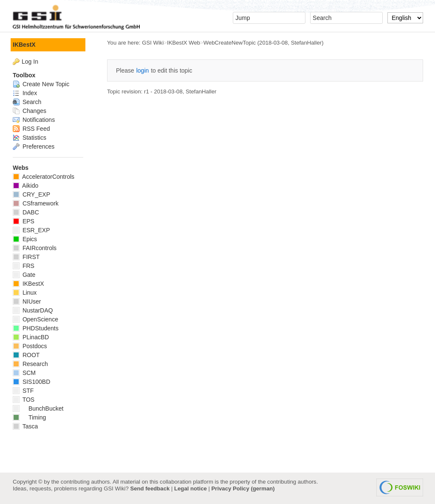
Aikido (25, 186)
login (143, 70)
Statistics (30, 138)
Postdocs (30, 346)
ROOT (26, 355)
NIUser (27, 301)
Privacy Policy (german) (243, 489)
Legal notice (191, 489)
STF (23, 391)
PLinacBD (31, 337)
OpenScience (35, 319)
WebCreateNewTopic (230, 43)
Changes (30, 111)
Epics (25, 239)
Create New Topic (41, 84)
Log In (30, 62)
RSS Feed (31, 129)
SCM (24, 373)
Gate (24, 275)
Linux (25, 293)
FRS (24, 266)
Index (25, 93)
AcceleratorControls (44, 177)
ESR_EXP (31, 230)
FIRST (26, 257)
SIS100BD (31, 382)
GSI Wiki (153, 43)
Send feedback (150, 489)
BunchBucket (38, 408)
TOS (24, 400)
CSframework (36, 203)
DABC (26, 212)
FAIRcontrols (35, 248)
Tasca (25, 426)
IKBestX (24, 45)
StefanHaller (306, 43)
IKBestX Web (184, 43)
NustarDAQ (33, 310)
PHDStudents (36, 328)
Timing (29, 417)
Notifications (34, 120)
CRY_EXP (31, 194)
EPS (24, 221)
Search (27, 102)
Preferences (34, 146)
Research (30, 364)
